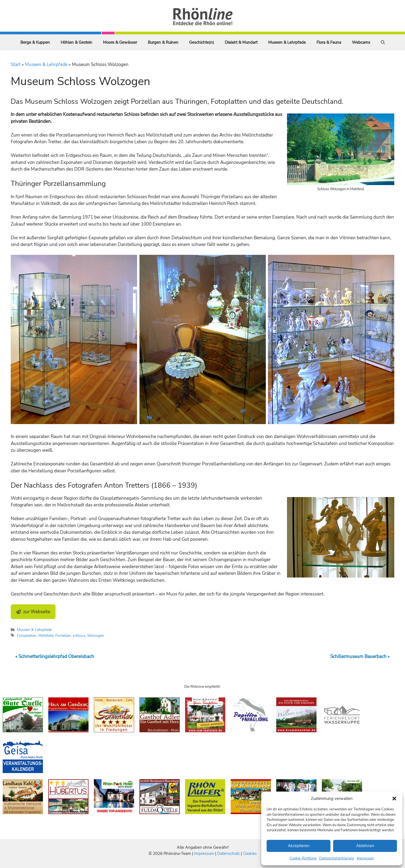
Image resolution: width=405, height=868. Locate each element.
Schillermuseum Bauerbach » (360, 656)
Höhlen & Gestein (76, 42)
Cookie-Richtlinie (303, 858)
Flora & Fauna (329, 42)
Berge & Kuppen (35, 42)
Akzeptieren (299, 846)
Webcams (361, 42)
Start (16, 65)
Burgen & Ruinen (163, 42)
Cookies (250, 854)
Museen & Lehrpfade (287, 42)
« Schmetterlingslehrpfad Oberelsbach (55, 656)
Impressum (365, 858)
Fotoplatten (27, 635)
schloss (79, 635)
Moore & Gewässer (120, 42)
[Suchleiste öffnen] (383, 42)
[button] (394, 799)
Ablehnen (365, 846)
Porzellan (63, 635)
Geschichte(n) (202, 42)
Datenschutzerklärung (337, 858)
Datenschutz (229, 854)
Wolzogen (96, 635)
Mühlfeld (46, 635)
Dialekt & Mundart (241, 42)
